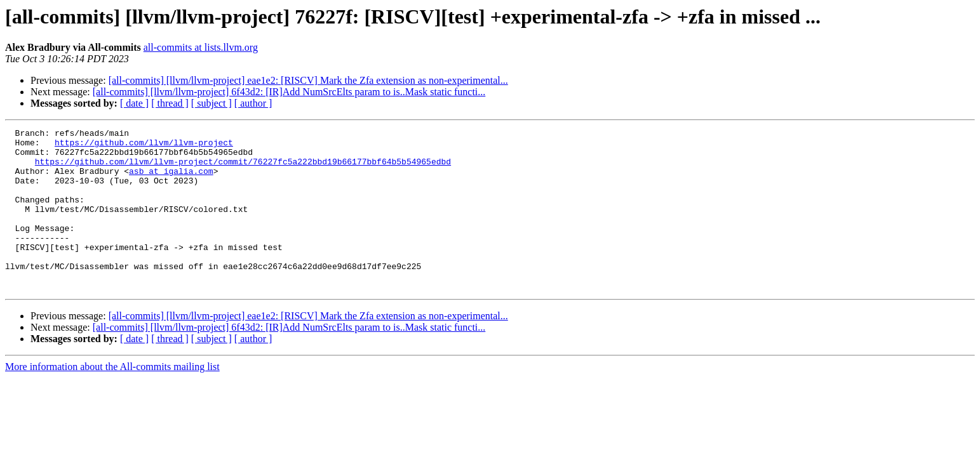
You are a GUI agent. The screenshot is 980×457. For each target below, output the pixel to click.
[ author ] (253, 103)
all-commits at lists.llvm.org (201, 47)
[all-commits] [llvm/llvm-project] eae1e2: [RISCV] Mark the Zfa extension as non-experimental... (308, 80)
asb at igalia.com (171, 180)
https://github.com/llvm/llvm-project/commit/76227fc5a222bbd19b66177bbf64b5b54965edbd (243, 169)
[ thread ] (170, 103)
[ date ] (134, 103)
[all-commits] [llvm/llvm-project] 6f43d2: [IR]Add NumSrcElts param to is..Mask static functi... (289, 92)
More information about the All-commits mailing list (112, 399)
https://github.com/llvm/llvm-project (144, 146)
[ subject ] (211, 103)
